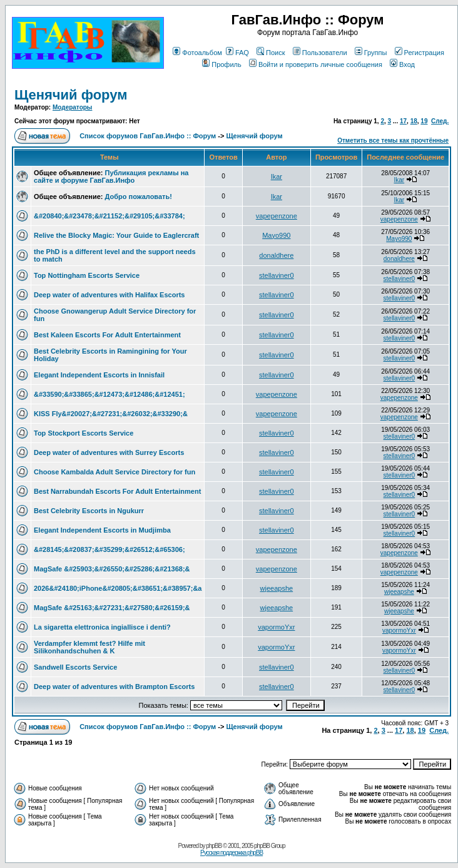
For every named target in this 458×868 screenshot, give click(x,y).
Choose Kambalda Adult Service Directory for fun (114, 472)
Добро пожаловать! (139, 197)
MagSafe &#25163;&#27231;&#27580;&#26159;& (112, 608)
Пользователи (320, 53)
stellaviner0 (277, 275)
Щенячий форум (71, 95)
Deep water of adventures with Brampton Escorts (114, 687)
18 (414, 121)
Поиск (271, 53)
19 (424, 121)
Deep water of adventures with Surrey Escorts (109, 452)
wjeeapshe (277, 588)
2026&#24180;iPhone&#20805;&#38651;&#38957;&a (118, 588)
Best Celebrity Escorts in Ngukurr (89, 511)
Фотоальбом (197, 53)
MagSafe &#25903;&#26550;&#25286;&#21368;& (112, 569)
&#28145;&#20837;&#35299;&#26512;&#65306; (109, 549)
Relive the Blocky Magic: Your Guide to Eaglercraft (116, 235)
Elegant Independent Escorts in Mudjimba (102, 530)
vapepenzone (277, 216)
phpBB (214, 846)
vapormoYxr (276, 627)
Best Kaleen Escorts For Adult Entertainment (107, 335)
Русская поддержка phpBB (232, 853)
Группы (371, 53)
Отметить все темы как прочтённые (393, 140)
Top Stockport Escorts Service (84, 433)
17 (403, 121)
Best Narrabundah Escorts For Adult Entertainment (117, 491)
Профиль (222, 64)
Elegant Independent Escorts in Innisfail (99, 375)
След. (440, 121)
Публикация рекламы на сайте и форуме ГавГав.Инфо (111, 176)
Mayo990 (276, 235)
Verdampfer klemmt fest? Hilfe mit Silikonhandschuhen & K (89, 647)
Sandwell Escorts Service (75, 667)
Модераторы (72, 107)
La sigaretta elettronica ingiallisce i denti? (102, 627)
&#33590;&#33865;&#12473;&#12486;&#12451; (109, 394)
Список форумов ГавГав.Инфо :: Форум (148, 136)
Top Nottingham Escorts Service (87, 275)
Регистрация (420, 53)
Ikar (277, 176)
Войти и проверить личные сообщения (316, 64)
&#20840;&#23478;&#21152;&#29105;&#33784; (109, 216)
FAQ (237, 53)
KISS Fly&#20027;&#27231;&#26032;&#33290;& (111, 414)
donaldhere (276, 255)
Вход (402, 64)
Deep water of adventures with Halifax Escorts (109, 295)
